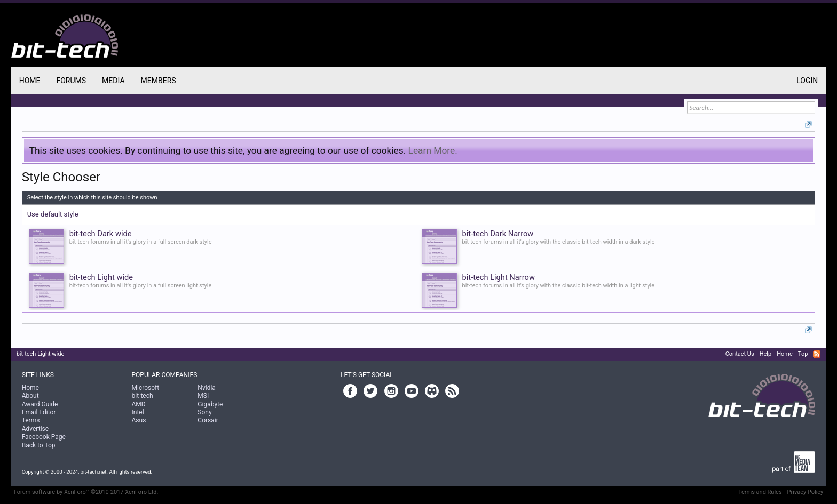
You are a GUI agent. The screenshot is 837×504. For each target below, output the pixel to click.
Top (803, 354)
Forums (71, 81)
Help (766, 354)
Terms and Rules (760, 492)
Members (159, 81)
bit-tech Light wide (41, 354)
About (30, 396)
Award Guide (40, 404)
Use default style (53, 214)
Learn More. (433, 150)
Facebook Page (44, 437)
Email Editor (39, 412)
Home (30, 81)
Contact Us (740, 354)
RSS (817, 354)
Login (807, 81)
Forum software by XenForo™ (86, 492)
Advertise (35, 429)
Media (113, 81)
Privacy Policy (806, 492)
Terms (31, 420)
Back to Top (39, 445)
